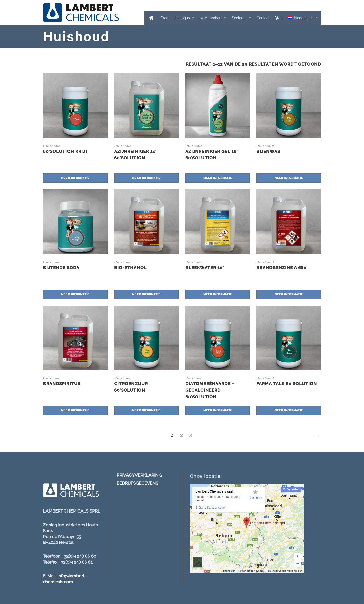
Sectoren (239, 18)
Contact (263, 18)
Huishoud (52, 146)
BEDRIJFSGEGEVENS (137, 483)
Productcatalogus (175, 18)
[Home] (151, 18)
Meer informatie (75, 178)
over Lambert (211, 18)
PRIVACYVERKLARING (139, 475)
